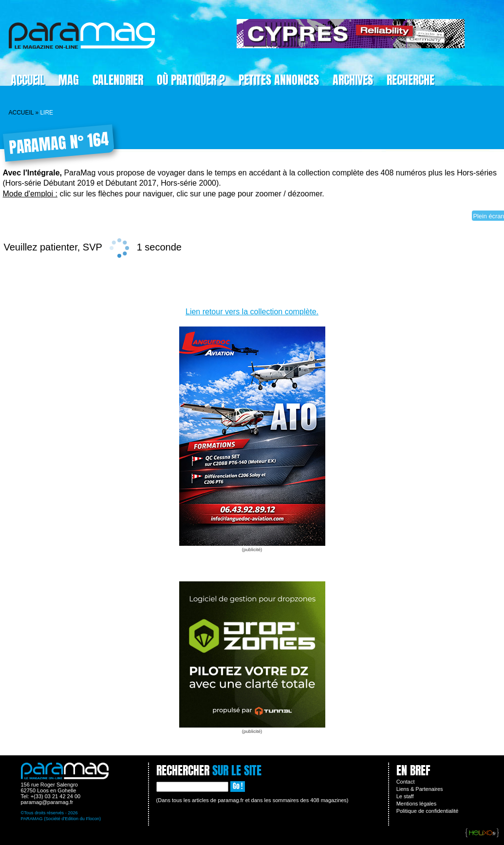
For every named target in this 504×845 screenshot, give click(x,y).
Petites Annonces (279, 80)
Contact (406, 782)
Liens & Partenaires (420, 789)
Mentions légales (417, 804)
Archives (353, 80)
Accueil (28, 80)
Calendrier (118, 80)
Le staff (405, 796)
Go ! (238, 786)
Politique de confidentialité (428, 811)
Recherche (411, 80)
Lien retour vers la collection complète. (252, 312)
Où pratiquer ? (191, 80)
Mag (69, 80)
